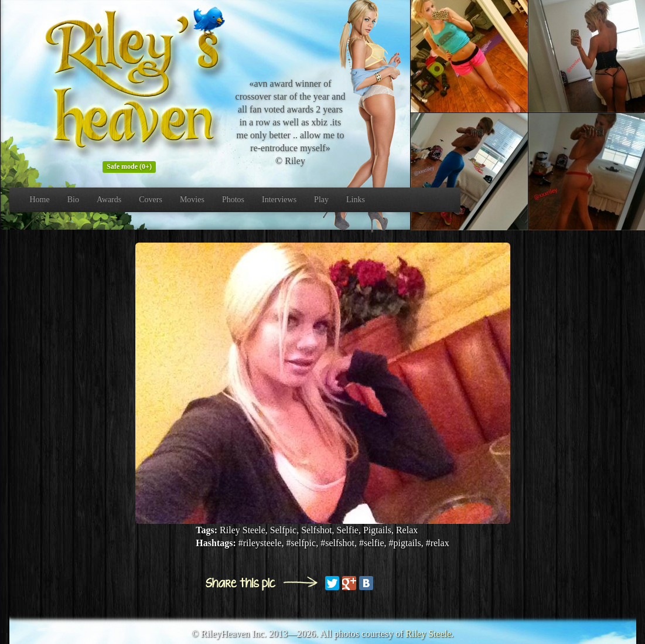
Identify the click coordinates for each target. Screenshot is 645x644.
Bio (73, 200)
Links (356, 200)
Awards (109, 200)
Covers (151, 200)
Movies (192, 200)
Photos (233, 200)
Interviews (279, 200)
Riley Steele (429, 634)
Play (321, 200)
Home (40, 200)
